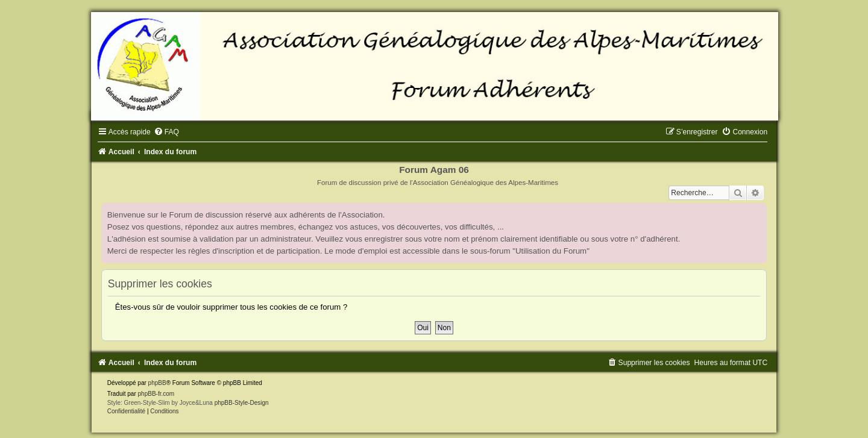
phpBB (157, 383)
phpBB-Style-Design (242, 403)
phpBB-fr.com (156, 394)
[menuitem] (166, 132)
